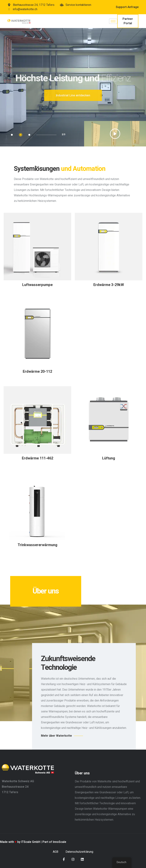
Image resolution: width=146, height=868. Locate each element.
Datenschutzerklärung (79, 852)
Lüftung (109, 458)
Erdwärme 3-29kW (109, 285)
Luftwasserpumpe (37, 285)
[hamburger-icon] (113, 21)
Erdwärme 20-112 (37, 372)
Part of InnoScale (54, 842)
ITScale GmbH (31, 842)
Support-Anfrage (127, 7)
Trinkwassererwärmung (38, 545)
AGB (56, 852)
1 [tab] (12, 135)
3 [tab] (29, 135)
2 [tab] (21, 135)
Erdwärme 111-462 (38, 458)
